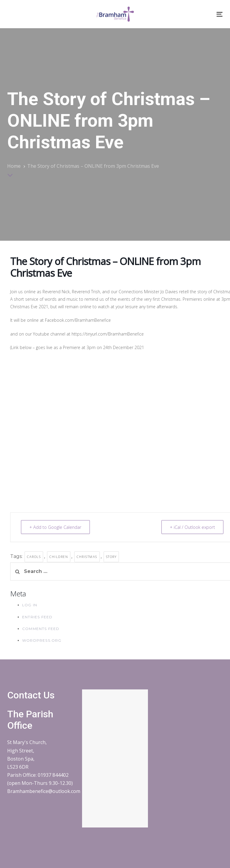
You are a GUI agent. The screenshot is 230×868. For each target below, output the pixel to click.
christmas (87, 557)
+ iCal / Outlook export (192, 527)
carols (34, 557)
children (59, 557)
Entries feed (37, 617)
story (111, 557)
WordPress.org (42, 640)
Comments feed (41, 629)
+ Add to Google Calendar (56, 527)
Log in (30, 605)
